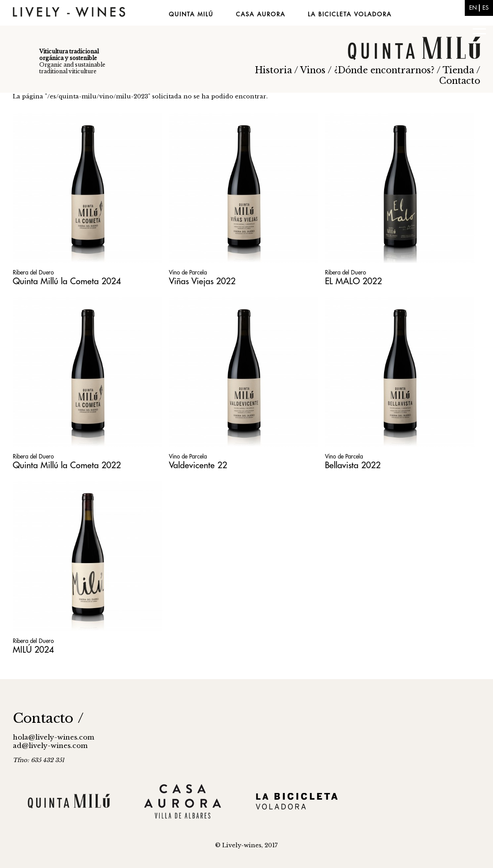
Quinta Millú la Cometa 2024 (67, 281)
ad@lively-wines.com (50, 746)
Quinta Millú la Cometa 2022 (67, 465)
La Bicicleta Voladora (350, 14)
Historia (273, 70)
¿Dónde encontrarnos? (384, 70)
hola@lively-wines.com (54, 737)
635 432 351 (48, 760)
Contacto (460, 81)
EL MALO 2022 (353, 281)
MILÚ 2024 (33, 650)
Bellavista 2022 (353, 465)
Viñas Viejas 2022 (202, 281)
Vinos (313, 70)
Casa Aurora (261, 14)
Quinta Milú (191, 14)
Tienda (458, 70)
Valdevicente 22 (198, 465)
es (486, 8)
